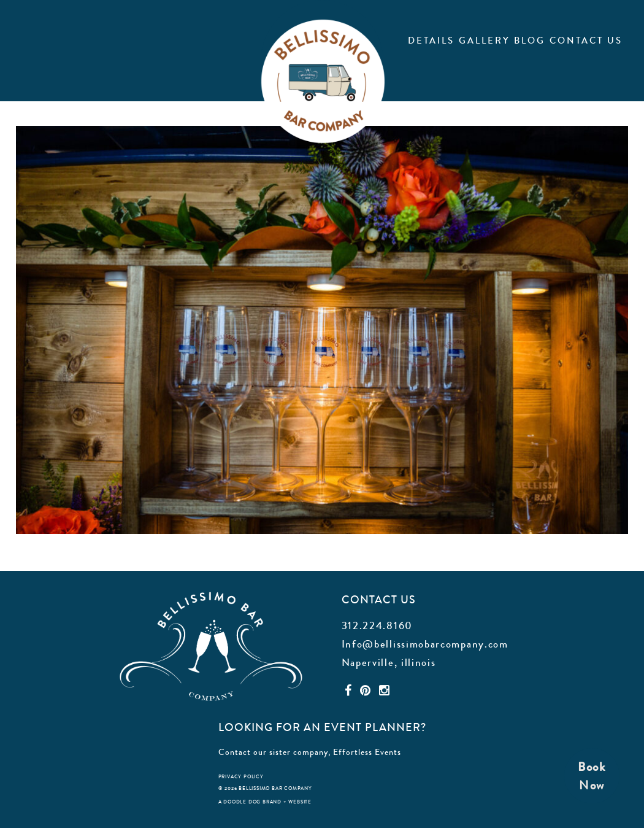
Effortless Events (367, 752)
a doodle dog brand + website (265, 802)
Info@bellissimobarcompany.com (425, 644)
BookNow (592, 776)
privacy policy (241, 777)
